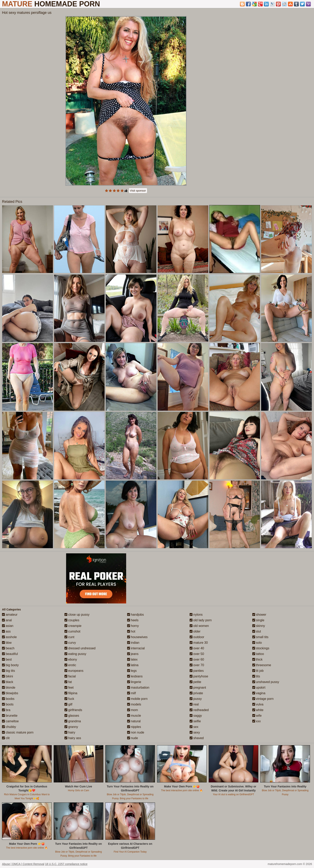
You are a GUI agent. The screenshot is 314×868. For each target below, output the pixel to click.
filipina (71, 693)
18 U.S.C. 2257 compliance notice (66, 864)
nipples (134, 727)
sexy (195, 732)
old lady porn (201, 620)
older (195, 631)
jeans (133, 654)
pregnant (198, 688)
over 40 (197, 648)
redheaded (199, 710)
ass (6, 631)
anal (7, 620)
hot (131, 631)
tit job (258, 671)
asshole (9, 637)
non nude (136, 732)
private (196, 693)
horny (133, 626)
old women (199, 626)
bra (6, 710)
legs (132, 671)
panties (197, 671)
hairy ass (73, 738)
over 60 (197, 659)
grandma (73, 721)
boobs (8, 699)
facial (70, 676)
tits (256, 676)
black (8, 682)
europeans (74, 671)
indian (133, 643)
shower (259, 615)
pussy (196, 699)
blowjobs (10, 693)
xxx (257, 721)
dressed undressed (80, 648)
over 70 (197, 665)
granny (71, 727)
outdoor (197, 637)
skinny (259, 626)
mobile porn (137, 699)
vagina (259, 693)
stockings (261, 648)
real (194, 704)
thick (257, 659)
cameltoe (10, 721)
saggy (196, 716)
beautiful (10, 654)
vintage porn (263, 699)
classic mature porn (18, 732)
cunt (69, 637)
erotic (70, 665)
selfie (195, 721)
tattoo (258, 654)
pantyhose (199, 676)
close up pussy (77, 615)
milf (131, 693)
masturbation (138, 688)
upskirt (259, 688)
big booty (10, 665)
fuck (69, 699)
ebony (71, 659)
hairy (70, 732)
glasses (72, 716)
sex (194, 727)
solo (257, 643)
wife (257, 716)
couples (72, 620)
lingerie (134, 682)
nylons (196, 615)
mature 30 (199, 643)
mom (133, 710)
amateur (10, 615)
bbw (7, 643)
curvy (70, 643)
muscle (134, 716)
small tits (260, 637)
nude (133, 738)
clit (6, 738)
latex (132, 659)
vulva (258, 704)
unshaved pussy (266, 682)
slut (257, 631)
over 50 (197, 654)
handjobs (135, 615)
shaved (197, 738)
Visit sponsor (138, 191)
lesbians (135, 676)
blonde (9, 688)
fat (68, 682)
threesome (262, 665)
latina (133, 665)
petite (195, 682)
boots (8, 704)
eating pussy (75, 654)
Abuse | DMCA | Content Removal (23, 864)
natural (134, 721)
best (7, 659)
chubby (9, 727)
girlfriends (73, 710)
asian (8, 626)
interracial (136, 648)
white (258, 710)
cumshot (72, 631)
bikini (8, 676)
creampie (73, 626)
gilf (68, 704)
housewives (137, 637)
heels (133, 620)
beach (8, 648)
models (134, 704)
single (258, 620)
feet (69, 688)
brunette (10, 716)
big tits (9, 671)
